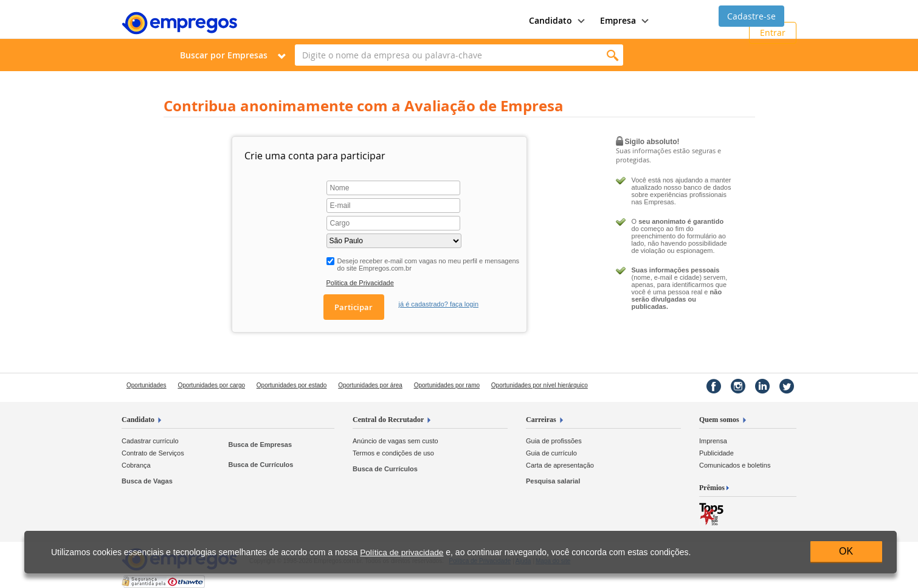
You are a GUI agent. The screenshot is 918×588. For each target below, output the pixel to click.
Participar (354, 307)
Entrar (773, 33)
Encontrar (613, 55)
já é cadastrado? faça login (439, 304)
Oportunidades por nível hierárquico (540, 385)
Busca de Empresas (260, 444)
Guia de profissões (554, 441)
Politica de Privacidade (360, 283)
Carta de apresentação (560, 465)
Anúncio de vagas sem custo (395, 441)
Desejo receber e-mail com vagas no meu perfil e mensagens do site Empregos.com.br (429, 265)
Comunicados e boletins (735, 465)
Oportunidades (147, 385)
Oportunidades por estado (292, 385)
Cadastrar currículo (150, 441)
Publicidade (716, 453)
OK (846, 551)
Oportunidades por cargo (211, 385)
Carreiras (541, 420)
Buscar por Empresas (224, 55)
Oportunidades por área (370, 385)
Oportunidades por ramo (447, 385)
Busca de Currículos (261, 465)
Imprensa (713, 441)
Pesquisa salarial (553, 481)
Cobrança (136, 465)
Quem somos (719, 420)
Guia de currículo (551, 453)
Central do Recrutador (388, 420)
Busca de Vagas (147, 481)
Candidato (138, 420)
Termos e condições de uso (393, 453)
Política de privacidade (402, 552)
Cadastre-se (751, 16)
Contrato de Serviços (153, 453)
